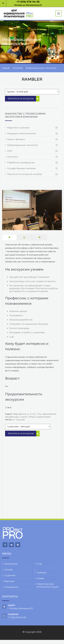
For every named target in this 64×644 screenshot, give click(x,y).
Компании (18, 68)
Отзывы (40, 578)
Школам (8, 570)
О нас (39, 564)
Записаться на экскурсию (21, 98)
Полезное (41, 573)
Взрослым (9, 581)
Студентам (10, 575)
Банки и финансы (16, 139)
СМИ (10, 151)
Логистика (12, 157)
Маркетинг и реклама (18, 128)
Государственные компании (21, 168)
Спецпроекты (11, 587)
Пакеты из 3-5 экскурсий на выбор (25, 174)
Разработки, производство (21, 163)
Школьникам (11, 564)
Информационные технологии (41, 68)
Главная (6, 68)
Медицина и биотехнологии (21, 134)
